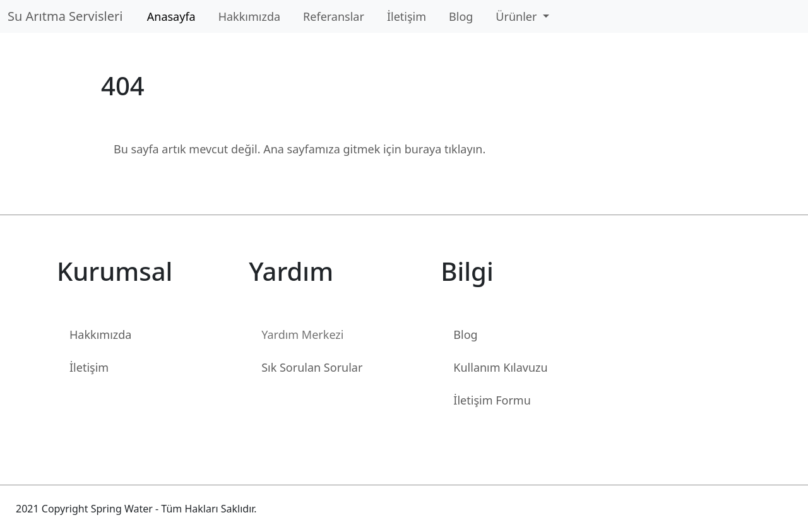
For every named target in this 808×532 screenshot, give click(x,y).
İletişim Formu (492, 400)
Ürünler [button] (518, 16)
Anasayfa (171, 16)
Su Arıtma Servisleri (68, 16)
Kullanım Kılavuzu (500, 367)
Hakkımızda (249, 16)
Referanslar (334, 16)
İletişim (407, 16)
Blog (461, 16)
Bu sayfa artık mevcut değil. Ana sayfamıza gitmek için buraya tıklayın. (300, 149)
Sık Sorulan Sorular (312, 367)
